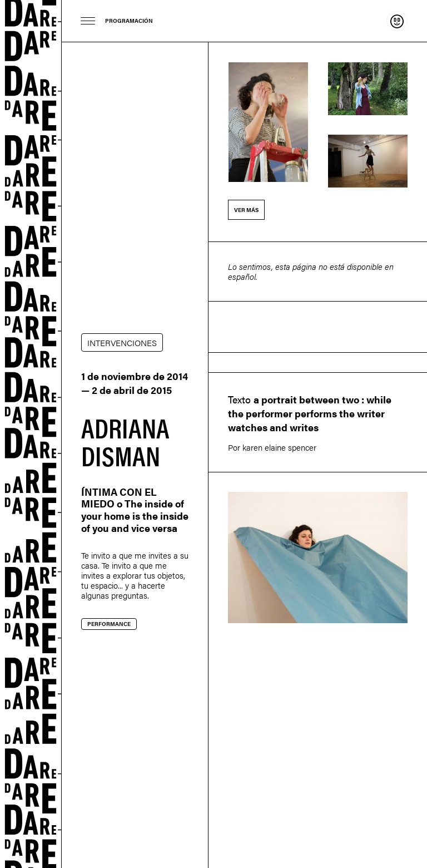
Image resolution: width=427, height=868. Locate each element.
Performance (109, 624)
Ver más (246, 210)
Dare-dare (31, 434)
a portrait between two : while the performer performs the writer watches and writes (310, 413)
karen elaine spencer (279, 447)
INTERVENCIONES (122, 342)
